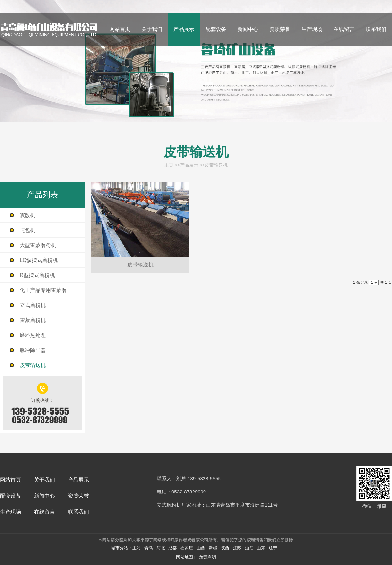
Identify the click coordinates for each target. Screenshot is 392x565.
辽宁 (273, 548)
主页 (169, 165)
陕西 (225, 548)
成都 (172, 548)
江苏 (237, 548)
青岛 (149, 548)
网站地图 (185, 557)
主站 (137, 548)
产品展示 (189, 165)
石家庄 (187, 548)
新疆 (213, 548)
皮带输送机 (216, 165)
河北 (161, 548)
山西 (201, 548)
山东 (261, 548)
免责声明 (207, 557)
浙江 (249, 548)
